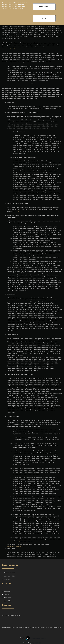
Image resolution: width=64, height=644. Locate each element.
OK (44, 18)
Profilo (7, 591)
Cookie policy (9, 573)
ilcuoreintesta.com (38, 638)
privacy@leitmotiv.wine (11, 49)
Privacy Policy (10, 576)
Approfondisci (44, 6)
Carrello (7, 601)
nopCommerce (36, 643)
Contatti (7, 579)
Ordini (7, 595)
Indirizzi (8, 598)
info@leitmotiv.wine (12, 616)
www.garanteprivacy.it (25, 541)
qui (18, 211)
